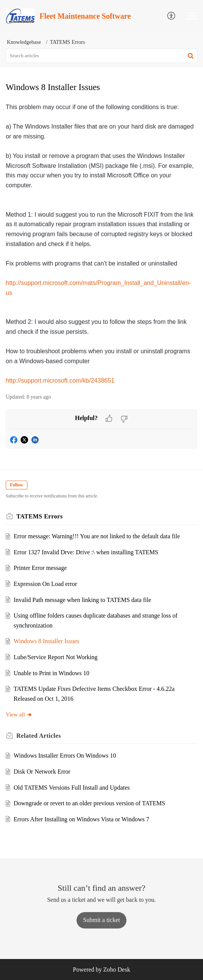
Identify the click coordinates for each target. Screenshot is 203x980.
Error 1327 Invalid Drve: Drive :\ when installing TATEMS (86, 552)
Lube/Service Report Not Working (56, 657)
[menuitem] (172, 16)
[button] (192, 16)
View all (19, 714)
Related (39, 736)
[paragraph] (101, 244)
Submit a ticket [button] (101, 920)
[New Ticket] (101, 920)
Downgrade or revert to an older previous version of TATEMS (90, 803)
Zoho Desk (117, 970)
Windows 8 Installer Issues (46, 641)
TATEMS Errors (67, 42)
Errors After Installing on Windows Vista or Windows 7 (82, 819)
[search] (101, 56)
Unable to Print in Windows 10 (52, 673)
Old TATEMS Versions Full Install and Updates (72, 788)
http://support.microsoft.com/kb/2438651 (60, 381)
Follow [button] (17, 485)
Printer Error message (40, 568)
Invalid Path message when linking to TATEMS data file (82, 600)
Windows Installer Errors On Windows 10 (65, 756)
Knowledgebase (24, 42)
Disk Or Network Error (42, 772)
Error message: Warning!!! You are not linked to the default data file (97, 536)
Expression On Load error (46, 584)
